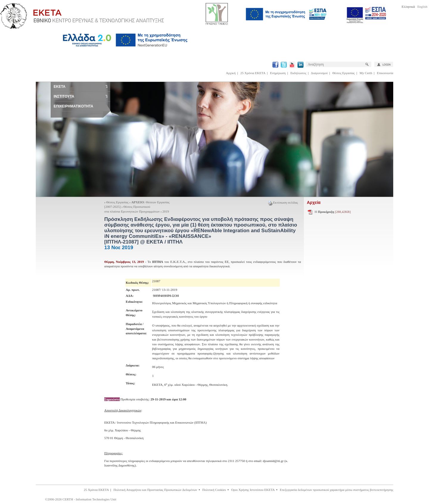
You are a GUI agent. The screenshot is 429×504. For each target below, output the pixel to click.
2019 (166, 211)
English (422, 7)
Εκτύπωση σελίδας (283, 202)
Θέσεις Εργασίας (344, 73)
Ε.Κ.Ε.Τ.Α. (178, 262)
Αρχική (231, 73)
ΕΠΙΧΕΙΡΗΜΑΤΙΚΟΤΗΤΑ (73, 106)
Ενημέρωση (278, 73)
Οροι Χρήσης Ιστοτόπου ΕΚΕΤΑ (253, 490)
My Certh (366, 73)
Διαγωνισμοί (319, 73)
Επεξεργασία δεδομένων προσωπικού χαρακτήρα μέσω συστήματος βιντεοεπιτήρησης (336, 490)
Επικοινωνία (385, 73)
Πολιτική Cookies (214, 490)
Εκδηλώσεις (298, 73)
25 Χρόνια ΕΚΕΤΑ (253, 73)
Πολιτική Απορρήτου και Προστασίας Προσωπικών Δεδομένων (155, 490)
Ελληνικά (408, 7)
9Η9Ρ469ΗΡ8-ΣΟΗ (166, 296)
